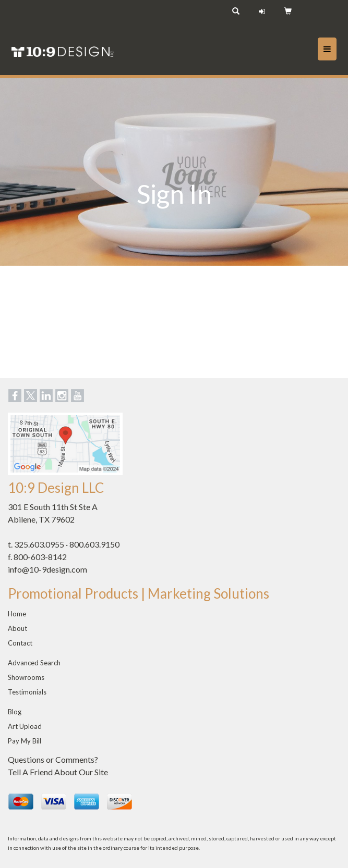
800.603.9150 (94, 544)
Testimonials (27, 692)
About (17, 628)
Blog (15, 712)
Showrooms (26, 677)
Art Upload (25, 726)
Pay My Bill (25, 741)
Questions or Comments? (53, 759)
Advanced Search (34, 663)
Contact (20, 643)
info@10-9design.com (47, 569)
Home (17, 614)
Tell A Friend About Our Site (58, 772)
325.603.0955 (39, 544)
